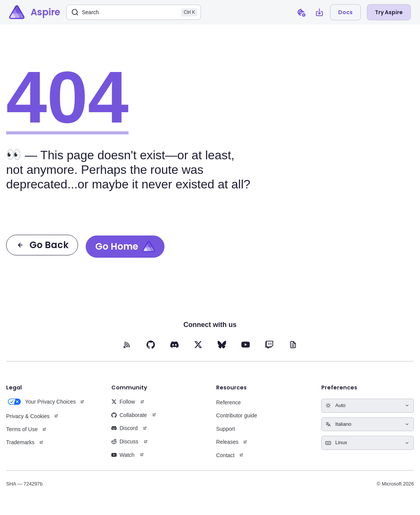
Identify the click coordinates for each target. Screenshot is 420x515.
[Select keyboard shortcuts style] (368, 443)
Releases (227, 442)
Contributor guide (237, 415)
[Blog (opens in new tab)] (293, 345)
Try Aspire (389, 12)
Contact (225, 455)
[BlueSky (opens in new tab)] (222, 345)
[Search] (133, 12)
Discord (125, 428)
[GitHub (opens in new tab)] (151, 345)
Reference (229, 402)
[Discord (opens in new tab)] (174, 345)
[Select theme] (368, 406)
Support (225, 429)
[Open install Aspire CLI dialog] (319, 12)
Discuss (125, 441)
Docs (345, 12)
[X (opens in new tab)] (198, 345)
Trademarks (20, 442)
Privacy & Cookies (28, 416)
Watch (123, 455)
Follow (123, 402)
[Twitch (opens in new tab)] (269, 345)
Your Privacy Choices (41, 402)
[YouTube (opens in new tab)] (246, 345)
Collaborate (129, 415)
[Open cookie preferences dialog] (301, 12)
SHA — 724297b (24, 484)
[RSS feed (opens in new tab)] (127, 345)
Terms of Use (22, 429)
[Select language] (368, 424)
